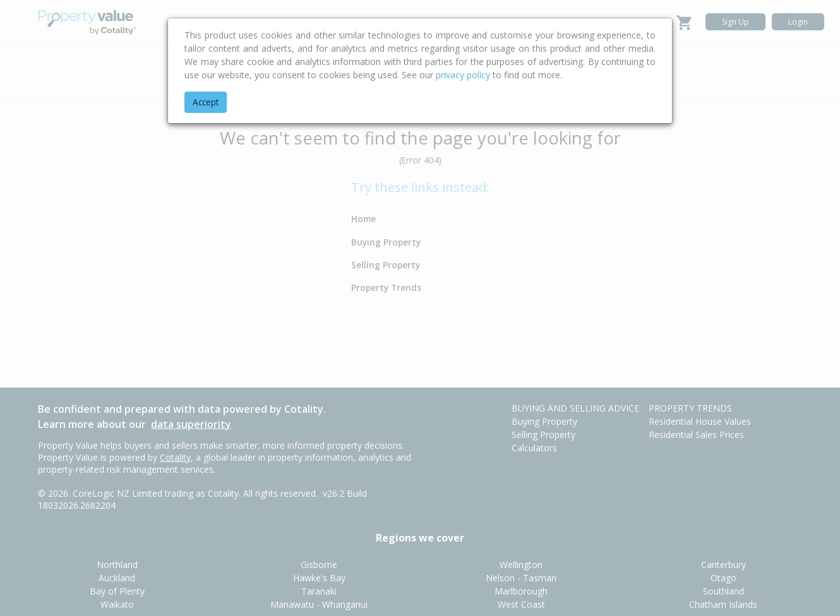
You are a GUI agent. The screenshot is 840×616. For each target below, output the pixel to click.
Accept (206, 102)
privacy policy (463, 75)
